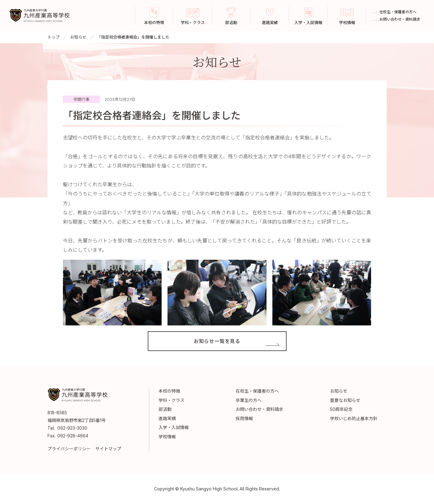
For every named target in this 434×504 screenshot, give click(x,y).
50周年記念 (341, 409)
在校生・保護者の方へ (398, 12)
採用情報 (244, 418)
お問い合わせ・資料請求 (400, 19)
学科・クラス (172, 400)
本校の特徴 (169, 391)
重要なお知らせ (345, 400)
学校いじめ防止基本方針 (354, 418)
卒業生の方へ (249, 400)
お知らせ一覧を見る (217, 341)
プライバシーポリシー (69, 449)
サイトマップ (108, 449)
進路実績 (167, 418)
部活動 (165, 409)
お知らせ (78, 37)
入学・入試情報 (174, 427)
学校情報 (167, 437)
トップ (54, 37)
